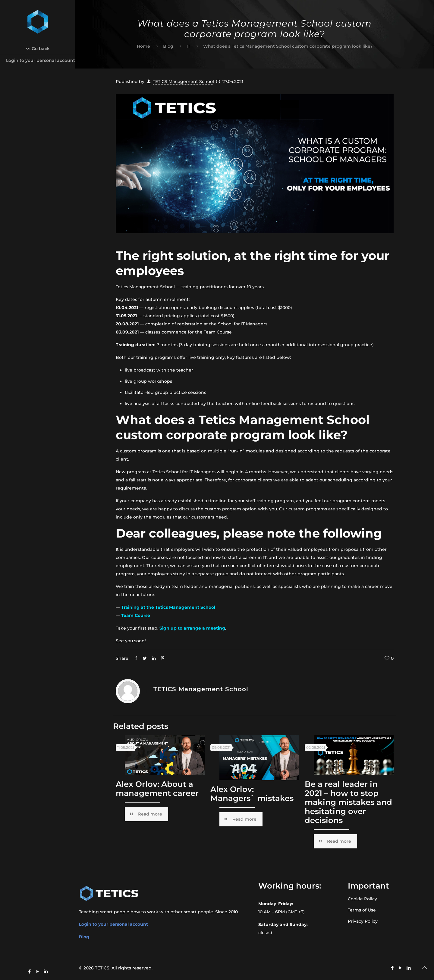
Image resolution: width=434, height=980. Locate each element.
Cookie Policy (362, 899)
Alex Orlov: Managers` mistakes (252, 794)
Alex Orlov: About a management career (157, 789)
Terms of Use (362, 910)
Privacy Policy (363, 921)
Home (143, 46)
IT (188, 46)
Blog (168, 46)
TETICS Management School (183, 81)
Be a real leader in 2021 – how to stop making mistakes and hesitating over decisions (348, 802)
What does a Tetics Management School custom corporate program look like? (288, 46)
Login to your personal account (113, 924)
